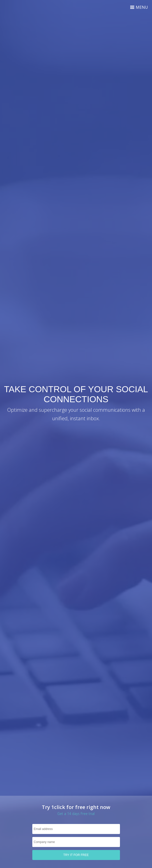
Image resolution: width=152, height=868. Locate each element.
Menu (139, 7)
